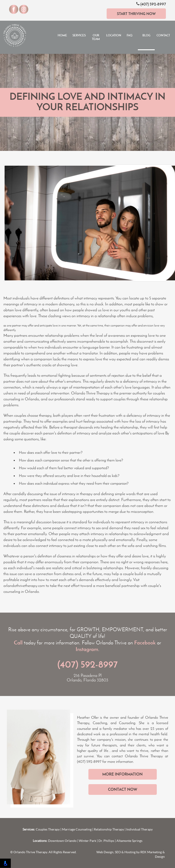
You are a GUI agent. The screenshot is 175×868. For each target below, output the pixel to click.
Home (62, 35)
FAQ (130, 35)
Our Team (96, 37)
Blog (146, 35)
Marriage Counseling (77, 829)
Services (79, 35)
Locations (114, 35)
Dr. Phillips (106, 841)
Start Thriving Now (136, 14)
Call (18, 643)
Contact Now (123, 789)
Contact (163, 35)
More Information (122, 774)
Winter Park (87, 841)
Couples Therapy (48, 829)
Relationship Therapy (109, 829)
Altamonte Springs (129, 841)
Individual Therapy (139, 829)
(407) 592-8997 (151, 4)
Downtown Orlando (62, 841)
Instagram (87, 649)
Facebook (145, 643)
